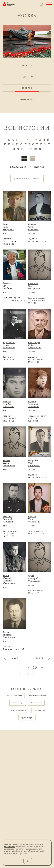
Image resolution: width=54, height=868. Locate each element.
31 (28, 674)
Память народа (36, 703)
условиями (10, 846)
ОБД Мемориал (40, 710)
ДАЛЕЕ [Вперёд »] (40, 658)
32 (34, 674)
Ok (28, 861)
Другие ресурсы (27, 718)
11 (42, 667)
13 (20, 674)
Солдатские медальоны (38, 695)
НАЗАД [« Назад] (14, 658)
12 (48, 667)
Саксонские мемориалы (18, 710)
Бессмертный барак (15, 695)
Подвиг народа (18, 703)
